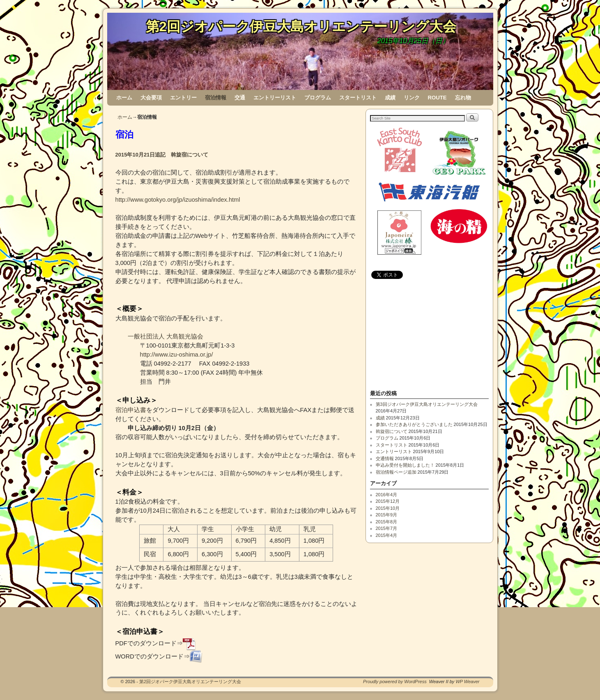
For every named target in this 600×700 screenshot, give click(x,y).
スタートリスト (358, 98)
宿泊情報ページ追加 (396, 472)
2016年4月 (387, 495)
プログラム (318, 98)
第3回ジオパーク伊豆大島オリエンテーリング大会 (427, 404)
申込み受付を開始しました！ (405, 465)
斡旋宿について (392, 431)
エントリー (183, 98)
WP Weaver (467, 682)
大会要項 (151, 98)
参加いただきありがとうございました (414, 424)
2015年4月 (387, 535)
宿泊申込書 (131, 410)
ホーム (124, 98)
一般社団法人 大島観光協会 (166, 336)
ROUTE (437, 98)
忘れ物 (463, 98)
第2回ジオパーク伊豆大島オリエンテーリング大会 (301, 26)
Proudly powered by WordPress (395, 682)
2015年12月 (388, 501)
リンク (412, 98)
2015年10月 (388, 508)
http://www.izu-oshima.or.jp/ (177, 355)
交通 (240, 98)
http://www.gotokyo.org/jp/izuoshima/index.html (178, 200)
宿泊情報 (216, 98)
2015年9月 (387, 515)
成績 (390, 98)
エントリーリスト (275, 98)
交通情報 (385, 458)
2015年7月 (387, 528)
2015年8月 (387, 522)
